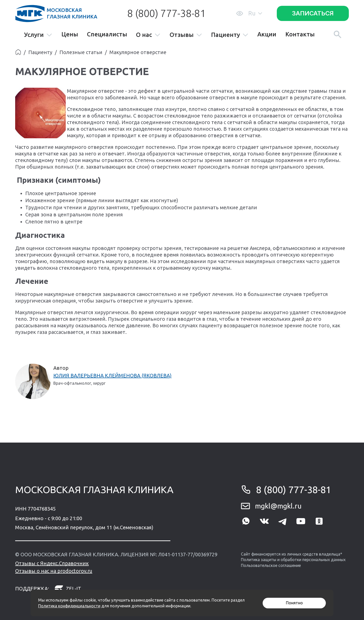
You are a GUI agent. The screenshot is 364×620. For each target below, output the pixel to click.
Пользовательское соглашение (271, 565)
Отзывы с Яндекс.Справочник (52, 563)
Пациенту (230, 35)
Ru (255, 13)
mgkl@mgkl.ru (278, 506)
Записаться (313, 13)
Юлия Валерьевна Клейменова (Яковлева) (112, 375)
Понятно (294, 603)
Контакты (300, 34)
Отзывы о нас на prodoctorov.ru (54, 571)
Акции (267, 34)
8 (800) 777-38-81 (166, 13)
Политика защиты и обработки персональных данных (293, 560)
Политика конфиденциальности (69, 606)
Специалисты (107, 34)
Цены (70, 34)
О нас (148, 35)
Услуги (38, 35)
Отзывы (186, 35)
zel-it (68, 589)
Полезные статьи (81, 52)
